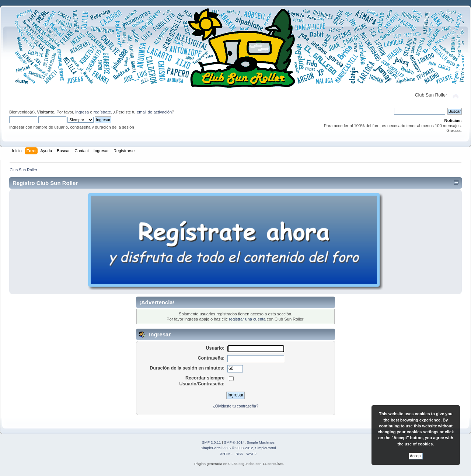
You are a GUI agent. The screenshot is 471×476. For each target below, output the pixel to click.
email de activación (154, 112)
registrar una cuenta (247, 319)
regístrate (102, 112)
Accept (416, 456)
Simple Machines (261, 442)
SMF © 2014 (234, 442)
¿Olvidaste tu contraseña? (235, 406)
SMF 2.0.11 (212, 442)
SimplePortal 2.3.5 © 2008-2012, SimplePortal (238, 448)
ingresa (82, 112)
